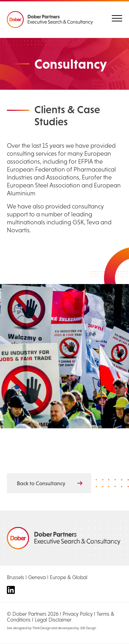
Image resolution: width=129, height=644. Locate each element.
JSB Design (88, 628)
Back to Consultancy (41, 483)
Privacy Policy (78, 614)
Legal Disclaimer (53, 620)
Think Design (41, 628)
